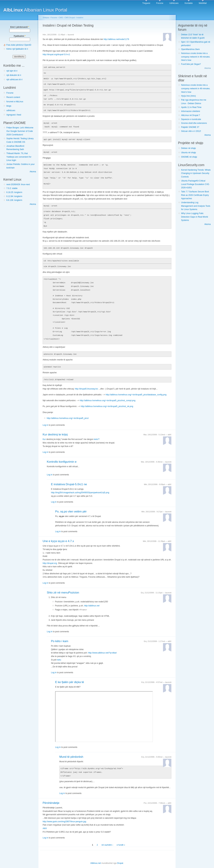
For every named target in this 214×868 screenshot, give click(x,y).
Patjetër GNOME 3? (190, 127)
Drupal (120, 856)
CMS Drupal (70, 18)
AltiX (45, 822)
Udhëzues (174, 3)
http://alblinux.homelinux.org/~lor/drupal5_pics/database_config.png (136, 388)
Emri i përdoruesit (20, 27)
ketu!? (97, 433)
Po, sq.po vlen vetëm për (71, 505)
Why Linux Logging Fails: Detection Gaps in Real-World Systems (195, 217)
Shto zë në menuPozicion (63, 586)
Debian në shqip (188, 148)
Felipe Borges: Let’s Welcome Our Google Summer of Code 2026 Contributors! (20, 131)
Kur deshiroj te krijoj (55, 428)
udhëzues (11, 110)
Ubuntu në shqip (189, 153)
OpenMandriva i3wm (190, 49)
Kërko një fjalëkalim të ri (17, 49)
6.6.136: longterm (14, 200)
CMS (61, 18)
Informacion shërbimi (191, 111)
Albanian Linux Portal (35, 10)
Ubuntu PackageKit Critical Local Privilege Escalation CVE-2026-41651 (195, 184)
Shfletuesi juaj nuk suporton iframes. (104, 710)
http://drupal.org (50, 557)
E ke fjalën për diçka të (70, 676)
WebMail (203, 3)
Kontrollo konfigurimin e (62, 456)
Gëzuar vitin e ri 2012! (191, 131)
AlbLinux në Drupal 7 (191, 115)
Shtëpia (46, 18)
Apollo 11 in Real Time (191, 107)
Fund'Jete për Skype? (191, 64)
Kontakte (189, 3)
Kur (44, 433)
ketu (59, 653)
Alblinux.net (96, 856)
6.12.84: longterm (14, 196)
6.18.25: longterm (14, 192)
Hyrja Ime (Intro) (188, 96)
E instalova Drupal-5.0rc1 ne (69, 478)
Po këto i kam (60, 635)
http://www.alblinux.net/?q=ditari (102, 646)
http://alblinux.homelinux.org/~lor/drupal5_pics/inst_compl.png (108, 394)
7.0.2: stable (12, 188)
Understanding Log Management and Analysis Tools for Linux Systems (196, 206)
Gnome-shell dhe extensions (194, 123)
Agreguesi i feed (14, 115)
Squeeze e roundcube (191, 119)
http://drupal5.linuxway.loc (87, 383)
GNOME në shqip (189, 157)
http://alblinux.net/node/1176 (116, 39)
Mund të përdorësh (71, 750)
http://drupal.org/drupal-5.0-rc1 (56, 54)
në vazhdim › (107, 838)
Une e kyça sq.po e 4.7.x (58, 535)
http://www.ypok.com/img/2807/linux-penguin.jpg (64, 815)
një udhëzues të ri (14, 80)
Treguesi (146, 3)
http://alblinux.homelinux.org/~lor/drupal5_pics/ (68, 412)
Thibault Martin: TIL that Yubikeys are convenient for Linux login (19, 157)
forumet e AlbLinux (15, 102)
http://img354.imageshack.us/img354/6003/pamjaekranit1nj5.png (80, 486)
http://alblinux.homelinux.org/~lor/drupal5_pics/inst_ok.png (107, 400)
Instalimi (80, 18)
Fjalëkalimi (20, 36)
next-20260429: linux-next (18, 184)
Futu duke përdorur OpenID (19, 45)
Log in (45, 419)
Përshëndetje (51, 796)
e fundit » (121, 838)
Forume (160, 3)
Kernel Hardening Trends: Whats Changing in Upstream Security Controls (196, 173)
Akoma (33, 172)
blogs (9, 106)
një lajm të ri (12, 71)
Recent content (13, 97)
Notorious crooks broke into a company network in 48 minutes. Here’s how (196, 57)
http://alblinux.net (92, 599)
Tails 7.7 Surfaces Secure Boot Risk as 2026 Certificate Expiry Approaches (195, 195)
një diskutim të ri (14, 75)
